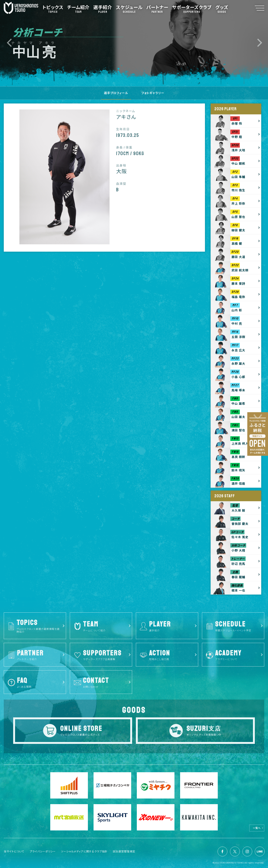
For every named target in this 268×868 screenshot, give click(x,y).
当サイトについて (14, 851)
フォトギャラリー (153, 93)
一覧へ (257, 828)
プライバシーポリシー (43, 851)
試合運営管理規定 (124, 851)
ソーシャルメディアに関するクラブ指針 (84, 851)
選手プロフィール (116, 93)
